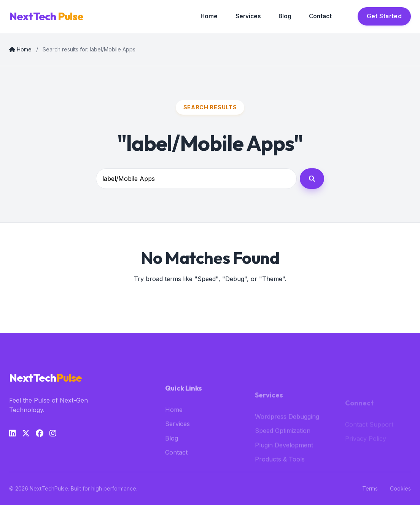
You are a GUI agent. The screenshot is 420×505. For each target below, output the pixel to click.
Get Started (384, 16)
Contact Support (369, 430)
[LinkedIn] (13, 433)
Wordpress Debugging (287, 425)
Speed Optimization (283, 440)
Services (248, 16)
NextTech (46, 17)
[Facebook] (40, 433)
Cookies (400, 488)
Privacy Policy (366, 444)
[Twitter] (26, 433)
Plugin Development (284, 454)
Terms (370, 488)
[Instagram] (53, 433)
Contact (320, 16)
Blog (285, 16)
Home (209, 16)
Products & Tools (280, 468)
